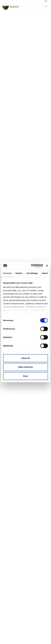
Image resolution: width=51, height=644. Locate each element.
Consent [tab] (7, 273)
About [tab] (45, 273)
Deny (26, 376)
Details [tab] (19, 273)
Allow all (26, 358)
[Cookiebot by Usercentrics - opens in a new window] (32, 266)
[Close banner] (47, 266)
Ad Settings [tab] (32, 273)
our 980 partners (20, 287)
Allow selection (26, 367)
